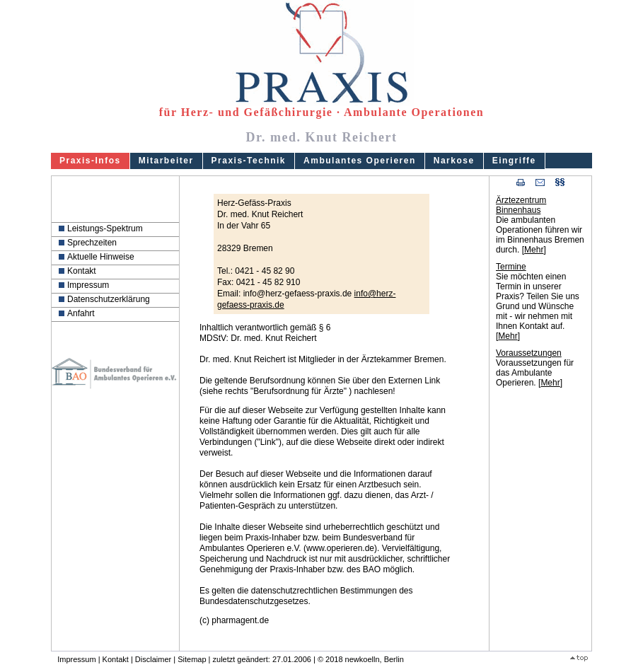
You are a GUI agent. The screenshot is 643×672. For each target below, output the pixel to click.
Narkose (454, 161)
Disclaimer (153, 659)
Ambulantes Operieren (360, 161)
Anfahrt (81, 313)
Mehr (534, 250)
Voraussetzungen (529, 353)
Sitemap (192, 659)
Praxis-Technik (249, 161)
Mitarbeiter (166, 161)
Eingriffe (514, 161)
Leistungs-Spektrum (105, 228)
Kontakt (82, 271)
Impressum (88, 285)
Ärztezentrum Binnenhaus (521, 205)
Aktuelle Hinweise (101, 257)
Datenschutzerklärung (109, 299)
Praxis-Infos (90, 161)
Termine (511, 267)
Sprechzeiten (92, 243)
